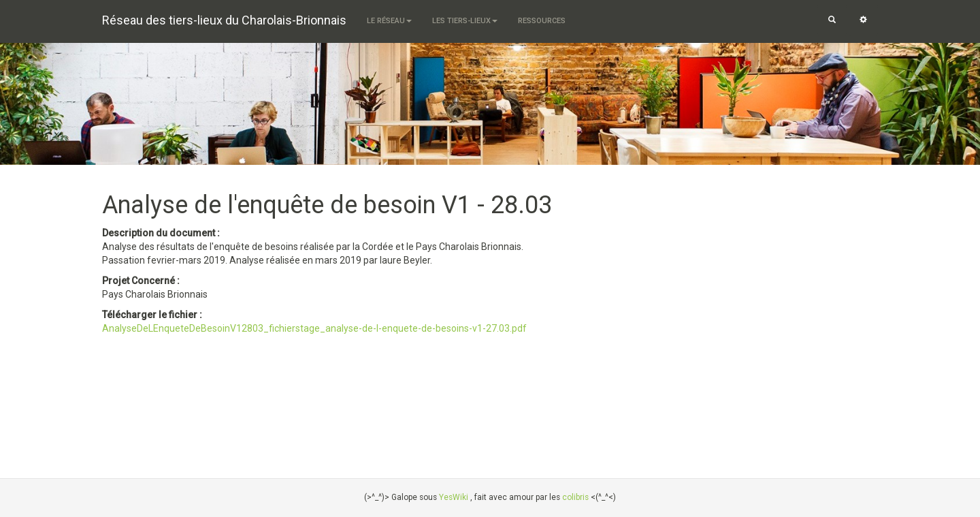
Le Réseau (389, 21)
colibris (575, 497)
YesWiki (454, 497)
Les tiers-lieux (465, 21)
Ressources (542, 21)
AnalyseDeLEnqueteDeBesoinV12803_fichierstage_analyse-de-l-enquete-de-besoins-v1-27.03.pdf (314, 328)
